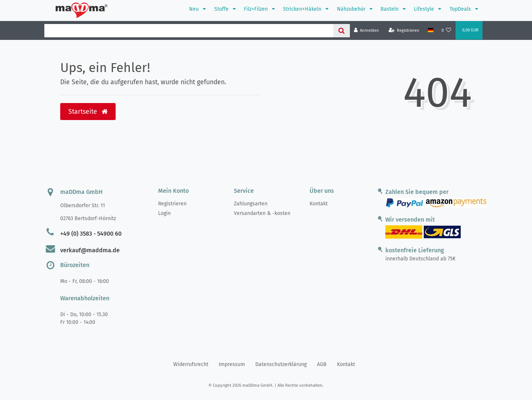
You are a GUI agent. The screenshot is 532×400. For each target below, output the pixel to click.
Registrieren (172, 204)
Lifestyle (425, 9)
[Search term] (189, 31)
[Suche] (342, 31)
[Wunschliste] (446, 30)
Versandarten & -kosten (262, 213)
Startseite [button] (88, 112)
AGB (322, 364)
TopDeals (461, 9)
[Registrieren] (404, 30)
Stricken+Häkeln (303, 9)
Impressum (232, 364)
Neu (195, 9)
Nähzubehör (352, 9)
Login (164, 213)
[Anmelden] (367, 30)
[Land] (430, 30)
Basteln (390, 9)
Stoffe (222, 9)
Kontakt (319, 204)
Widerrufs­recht (191, 364)
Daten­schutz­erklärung (281, 364)
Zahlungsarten (251, 204)
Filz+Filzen (257, 9)
